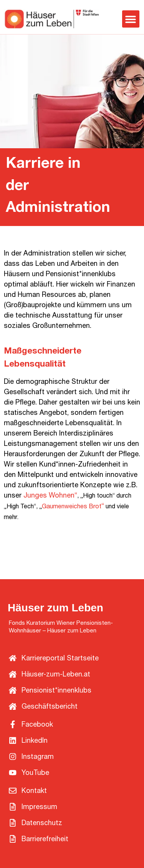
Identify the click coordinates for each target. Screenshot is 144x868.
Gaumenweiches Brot (72, 507)
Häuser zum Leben (55, 608)
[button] (131, 19)
